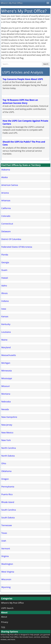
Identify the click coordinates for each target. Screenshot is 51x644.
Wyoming (6, 587)
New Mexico (7, 432)
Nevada (5, 409)
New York (6, 440)
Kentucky (6, 324)
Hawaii (5, 278)
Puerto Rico (7, 494)
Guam (4, 270)
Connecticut (7, 224)
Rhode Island (8, 502)
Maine (4, 340)
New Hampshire (9, 417)
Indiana (5, 301)
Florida (5, 255)
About (4, 617)
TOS (3, 627)
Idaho (4, 286)
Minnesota (7, 371)
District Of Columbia (11, 239)
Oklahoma (6, 471)
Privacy (5, 622)
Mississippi (7, 378)
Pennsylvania (8, 487)
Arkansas (6, 200)
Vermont (6, 548)
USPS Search (7, 608)
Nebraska (6, 402)
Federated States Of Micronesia (17, 247)
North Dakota (8, 456)
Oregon (5, 479)
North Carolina (9, 448)
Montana (6, 394)
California (6, 208)
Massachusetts (9, 355)
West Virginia (8, 572)
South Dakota (8, 517)
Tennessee (7, 525)
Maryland (6, 347)
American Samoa (10, 185)
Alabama (6, 170)
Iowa (4, 309)
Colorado (6, 216)
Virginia (5, 556)
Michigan (6, 363)
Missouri (6, 386)
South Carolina (9, 510)
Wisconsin (6, 579)
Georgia (5, 262)
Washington (7, 564)
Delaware (6, 231)
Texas (4, 533)
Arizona (5, 193)
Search (46, 64)
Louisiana (6, 332)
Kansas (5, 316)
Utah (4, 541)
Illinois (5, 293)
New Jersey (7, 425)
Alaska (5, 177)
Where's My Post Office (12, 3)
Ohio (4, 463)
